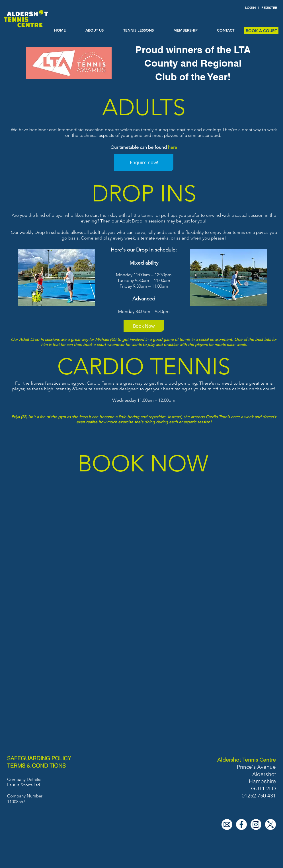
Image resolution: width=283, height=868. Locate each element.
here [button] (173, 147)
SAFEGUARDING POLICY (39, 758)
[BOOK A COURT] (261, 31)
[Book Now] (144, 326)
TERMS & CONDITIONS (36, 766)
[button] (138, 30)
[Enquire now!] (144, 162)
